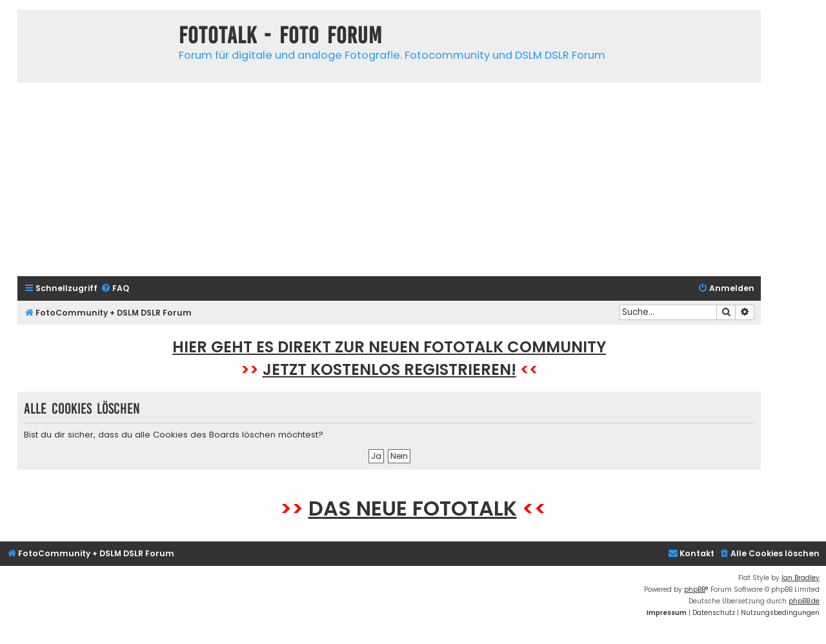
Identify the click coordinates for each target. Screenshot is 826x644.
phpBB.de (804, 601)
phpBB (695, 589)
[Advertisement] (389, 179)
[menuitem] (115, 289)
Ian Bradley (801, 578)
